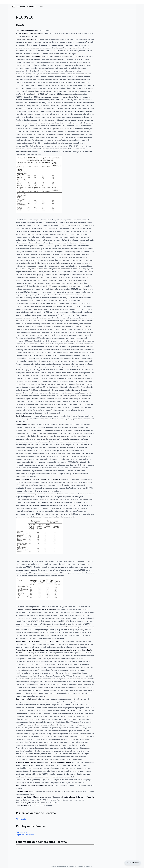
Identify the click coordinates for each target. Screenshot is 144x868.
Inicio (41, 7)
